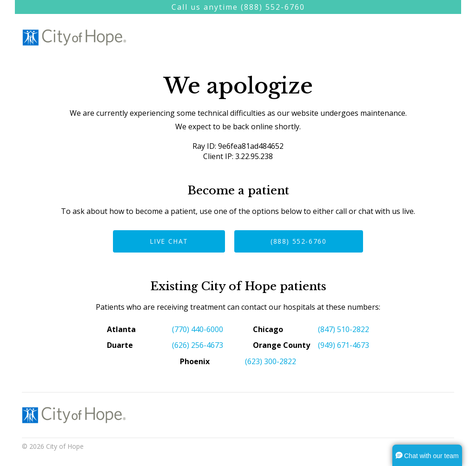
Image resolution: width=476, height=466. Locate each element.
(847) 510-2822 (344, 329)
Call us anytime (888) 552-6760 (238, 7)
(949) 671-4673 (344, 345)
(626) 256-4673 (198, 345)
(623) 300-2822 (271, 361)
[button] (427, 455)
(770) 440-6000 (198, 329)
